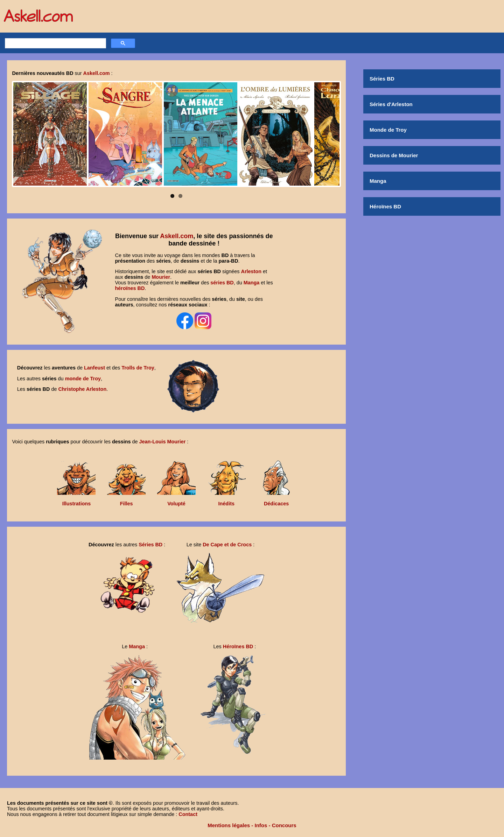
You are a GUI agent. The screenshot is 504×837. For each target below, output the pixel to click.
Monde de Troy (388, 130)
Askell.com (177, 236)
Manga (378, 181)
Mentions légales (229, 825)
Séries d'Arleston (391, 104)
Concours (284, 825)
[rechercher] (55, 43)
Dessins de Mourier (394, 155)
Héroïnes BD (385, 206)
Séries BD (382, 79)
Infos (261, 825)
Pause (20, 180)
